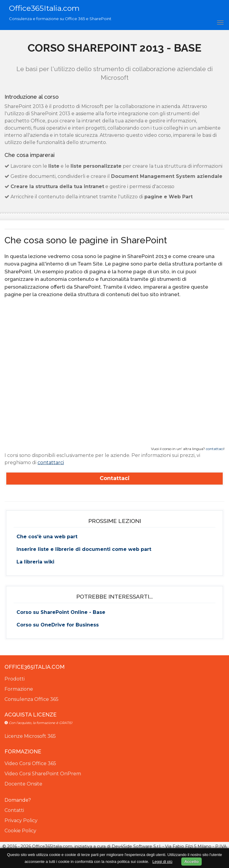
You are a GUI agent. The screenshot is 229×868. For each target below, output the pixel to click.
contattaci (215, 449)
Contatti (14, 810)
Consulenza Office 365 (32, 699)
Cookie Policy (20, 831)
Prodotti (15, 679)
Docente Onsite (23, 784)
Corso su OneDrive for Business (58, 625)
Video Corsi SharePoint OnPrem (43, 774)
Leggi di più (163, 862)
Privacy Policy (21, 820)
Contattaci (115, 478)
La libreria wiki (35, 562)
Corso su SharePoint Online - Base (61, 612)
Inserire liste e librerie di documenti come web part (84, 549)
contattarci (51, 463)
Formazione (19, 689)
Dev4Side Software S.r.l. (136, 846)
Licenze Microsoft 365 (30, 736)
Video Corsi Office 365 (30, 763)
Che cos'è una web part (47, 537)
